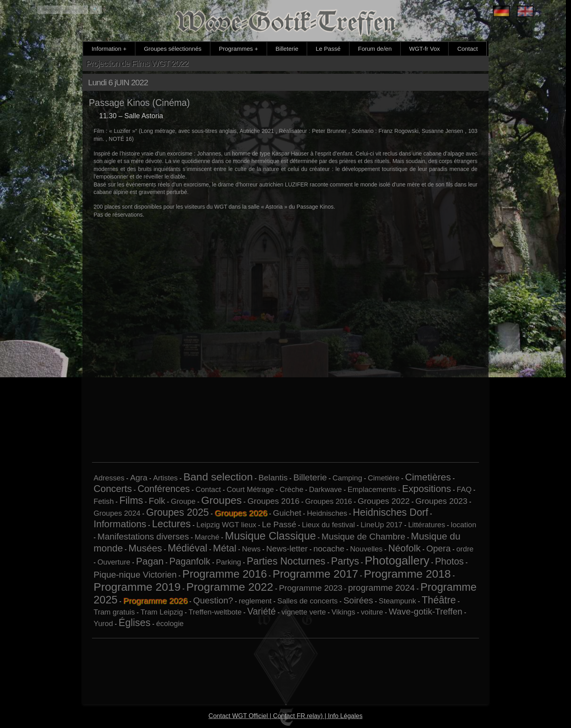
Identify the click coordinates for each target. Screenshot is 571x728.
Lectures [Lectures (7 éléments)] (171, 524)
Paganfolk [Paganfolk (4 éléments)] (190, 561)
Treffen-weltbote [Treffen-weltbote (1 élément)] (215, 612)
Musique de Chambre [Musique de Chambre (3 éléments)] (363, 537)
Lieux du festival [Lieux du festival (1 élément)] (328, 525)
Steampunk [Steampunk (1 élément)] (397, 601)
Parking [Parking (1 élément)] (229, 562)
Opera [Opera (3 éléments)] (438, 548)
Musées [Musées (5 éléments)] (145, 548)
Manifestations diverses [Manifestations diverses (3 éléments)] (143, 537)
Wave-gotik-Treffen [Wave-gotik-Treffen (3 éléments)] (425, 612)
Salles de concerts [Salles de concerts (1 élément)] (307, 601)
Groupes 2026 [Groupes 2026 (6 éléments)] (241, 513)
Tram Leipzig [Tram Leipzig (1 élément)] (162, 612)
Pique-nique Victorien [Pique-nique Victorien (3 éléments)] (135, 575)
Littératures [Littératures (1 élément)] (426, 525)
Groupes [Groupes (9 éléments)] (221, 500)
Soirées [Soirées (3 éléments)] (358, 600)
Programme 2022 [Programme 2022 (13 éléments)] (230, 587)
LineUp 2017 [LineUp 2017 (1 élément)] (381, 525)
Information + (109, 49)
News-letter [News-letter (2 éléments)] (287, 548)
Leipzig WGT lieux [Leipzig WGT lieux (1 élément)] (226, 525)
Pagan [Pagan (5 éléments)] (150, 561)
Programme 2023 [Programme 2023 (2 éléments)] (310, 588)
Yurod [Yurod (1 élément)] (103, 623)
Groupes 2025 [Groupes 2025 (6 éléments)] (177, 512)
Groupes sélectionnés (173, 49)
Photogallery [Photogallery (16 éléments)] (397, 560)
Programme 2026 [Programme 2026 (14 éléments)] (155, 600)
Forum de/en (375, 49)
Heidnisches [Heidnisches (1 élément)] (327, 513)
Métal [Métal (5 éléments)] (225, 548)
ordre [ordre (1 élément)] (465, 549)
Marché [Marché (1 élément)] (207, 537)
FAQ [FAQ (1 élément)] (464, 489)
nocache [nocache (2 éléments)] (329, 548)
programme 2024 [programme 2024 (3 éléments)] (381, 588)
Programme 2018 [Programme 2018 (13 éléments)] (407, 574)
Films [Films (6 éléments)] (131, 500)
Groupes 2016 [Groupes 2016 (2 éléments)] (273, 501)
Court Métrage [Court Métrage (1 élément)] (250, 489)
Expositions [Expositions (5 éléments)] (427, 489)
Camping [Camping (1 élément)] (348, 478)
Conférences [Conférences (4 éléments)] (164, 489)
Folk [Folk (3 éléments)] (157, 501)
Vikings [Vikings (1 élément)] (343, 612)
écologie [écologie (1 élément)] (170, 623)
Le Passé (328, 49)
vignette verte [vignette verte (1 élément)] (304, 612)
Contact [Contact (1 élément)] (208, 489)
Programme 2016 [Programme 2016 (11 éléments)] (225, 574)
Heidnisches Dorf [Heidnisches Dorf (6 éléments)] (391, 512)
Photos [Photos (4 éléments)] (449, 561)
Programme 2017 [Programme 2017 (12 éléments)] (315, 574)
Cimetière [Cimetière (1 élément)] (383, 478)
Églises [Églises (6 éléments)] (135, 622)
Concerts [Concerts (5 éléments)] (113, 489)
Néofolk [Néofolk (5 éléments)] (404, 548)
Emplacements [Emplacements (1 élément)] (372, 489)
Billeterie (287, 49)
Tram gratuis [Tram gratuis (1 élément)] (114, 612)
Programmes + (239, 49)
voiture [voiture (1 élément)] (372, 612)
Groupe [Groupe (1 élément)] (183, 501)
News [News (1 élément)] (251, 549)
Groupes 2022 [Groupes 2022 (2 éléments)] (384, 501)
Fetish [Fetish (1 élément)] (104, 501)
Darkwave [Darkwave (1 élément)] (325, 489)
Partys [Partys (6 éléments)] (345, 561)
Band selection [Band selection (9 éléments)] (218, 477)
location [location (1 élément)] (464, 525)
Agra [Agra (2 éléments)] (139, 477)
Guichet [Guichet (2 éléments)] (287, 513)
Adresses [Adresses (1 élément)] (109, 478)
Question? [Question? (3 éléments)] (213, 600)
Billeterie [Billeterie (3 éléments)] (310, 477)
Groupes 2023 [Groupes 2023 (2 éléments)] (441, 501)
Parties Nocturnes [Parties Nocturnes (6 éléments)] (286, 561)
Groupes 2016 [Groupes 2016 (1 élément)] (328, 501)
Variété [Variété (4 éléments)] (262, 611)
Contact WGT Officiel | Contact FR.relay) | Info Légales (285, 716)
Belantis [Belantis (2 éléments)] (273, 477)
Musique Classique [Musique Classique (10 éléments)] (270, 536)
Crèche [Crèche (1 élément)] (291, 489)
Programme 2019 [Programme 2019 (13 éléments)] (137, 587)
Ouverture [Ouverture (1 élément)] (114, 562)
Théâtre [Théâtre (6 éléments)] (439, 600)
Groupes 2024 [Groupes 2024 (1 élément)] (117, 513)
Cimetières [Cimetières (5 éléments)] (428, 477)
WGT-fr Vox (425, 49)
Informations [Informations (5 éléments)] (120, 524)
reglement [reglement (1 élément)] (255, 601)
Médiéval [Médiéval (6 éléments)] (188, 548)
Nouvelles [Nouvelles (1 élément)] (366, 549)
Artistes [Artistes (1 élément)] (165, 478)
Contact (468, 49)
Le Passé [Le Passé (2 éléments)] (279, 524)
